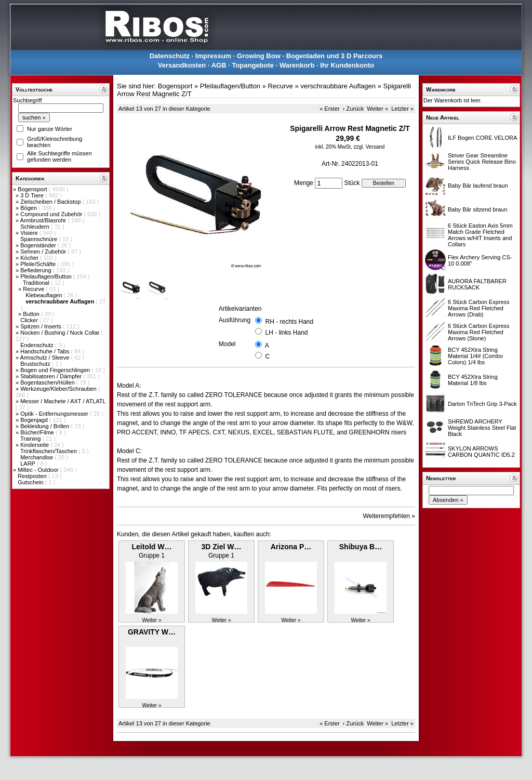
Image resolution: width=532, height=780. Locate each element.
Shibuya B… (361, 547)
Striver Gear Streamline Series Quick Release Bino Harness (482, 162)
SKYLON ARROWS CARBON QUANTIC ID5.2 (481, 452)
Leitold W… (152, 547)
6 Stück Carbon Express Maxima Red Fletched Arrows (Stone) (479, 332)
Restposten (33, 476)
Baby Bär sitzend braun (477, 209)
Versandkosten (182, 65)
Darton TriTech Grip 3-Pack (482, 404)
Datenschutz (170, 56)
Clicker (30, 320)
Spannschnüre (39, 239)
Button (32, 314)
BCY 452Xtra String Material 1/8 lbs (473, 380)
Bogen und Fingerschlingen (56, 370)
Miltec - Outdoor (39, 470)
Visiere (30, 233)
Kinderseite (35, 445)
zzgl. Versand (369, 147)
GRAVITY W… (152, 632)
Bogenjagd (35, 420)
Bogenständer (39, 245)
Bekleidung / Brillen (45, 426)
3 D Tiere (33, 195)
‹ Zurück (353, 109)
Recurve (34, 289)
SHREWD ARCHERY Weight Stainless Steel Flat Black (482, 428)
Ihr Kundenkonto (347, 65)
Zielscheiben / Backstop (51, 202)
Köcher (30, 258)
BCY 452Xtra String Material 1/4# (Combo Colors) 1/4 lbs (475, 356)
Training (31, 439)
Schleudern (36, 227)
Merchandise (37, 457)
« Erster (330, 109)
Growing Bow (259, 56)
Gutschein (31, 482)
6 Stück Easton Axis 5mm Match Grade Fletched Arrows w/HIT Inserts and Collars (480, 235)
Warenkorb (297, 65)
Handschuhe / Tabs (45, 351)
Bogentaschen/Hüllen (48, 382)
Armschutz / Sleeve (46, 358)
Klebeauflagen (44, 295)
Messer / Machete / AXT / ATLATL (63, 401)
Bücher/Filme (38, 432)
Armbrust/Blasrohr (44, 220)
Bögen (29, 208)
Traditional (37, 283)
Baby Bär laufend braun (478, 186)
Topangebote (253, 65)
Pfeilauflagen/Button (47, 276)
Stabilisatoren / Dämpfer (52, 376)
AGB (219, 65)
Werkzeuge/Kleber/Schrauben (59, 389)
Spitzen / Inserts (42, 326)
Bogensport (33, 189)
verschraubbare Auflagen (338, 86)
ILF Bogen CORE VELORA (482, 138)
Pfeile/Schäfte (39, 264)
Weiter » (377, 109)
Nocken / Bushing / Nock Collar (61, 333)
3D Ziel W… (221, 547)
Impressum (213, 56)
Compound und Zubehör (52, 214)
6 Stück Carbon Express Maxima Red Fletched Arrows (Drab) (479, 308)
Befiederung (36, 270)
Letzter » (402, 109)
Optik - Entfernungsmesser (55, 414)
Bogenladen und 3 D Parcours (335, 56)
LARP (29, 464)
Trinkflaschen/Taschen (49, 451)
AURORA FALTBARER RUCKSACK (477, 284)
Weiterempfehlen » (389, 516)
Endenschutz (38, 345)
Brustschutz (36, 364)
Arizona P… (291, 547)
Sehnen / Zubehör (44, 252)
